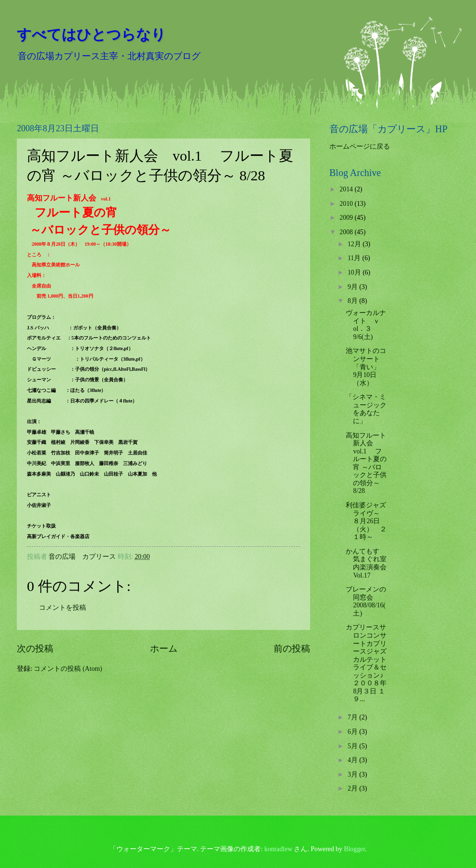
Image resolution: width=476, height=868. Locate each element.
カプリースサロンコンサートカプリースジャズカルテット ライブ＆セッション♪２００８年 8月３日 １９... (370, 663)
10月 (355, 272)
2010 (347, 204)
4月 (353, 760)
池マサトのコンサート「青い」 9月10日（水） (366, 367)
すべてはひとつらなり (91, 34)
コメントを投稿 (63, 608)
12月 (355, 244)
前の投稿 (292, 648)
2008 (347, 232)
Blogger (354, 849)
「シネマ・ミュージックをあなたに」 (366, 409)
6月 (353, 732)
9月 (353, 287)
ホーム (164, 648)
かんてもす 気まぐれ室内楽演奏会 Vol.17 (370, 563)
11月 (355, 258)
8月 (353, 301)
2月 (353, 788)
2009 (347, 218)
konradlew (278, 849)
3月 (353, 774)
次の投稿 (35, 648)
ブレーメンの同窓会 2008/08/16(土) (366, 601)
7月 (353, 717)
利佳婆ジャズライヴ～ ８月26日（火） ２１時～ (366, 521)
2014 (347, 189)
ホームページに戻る (360, 146)
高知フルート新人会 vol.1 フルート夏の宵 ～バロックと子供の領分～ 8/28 (366, 463)
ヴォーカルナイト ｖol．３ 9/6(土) (366, 325)
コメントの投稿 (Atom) (68, 669)
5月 (353, 746)
